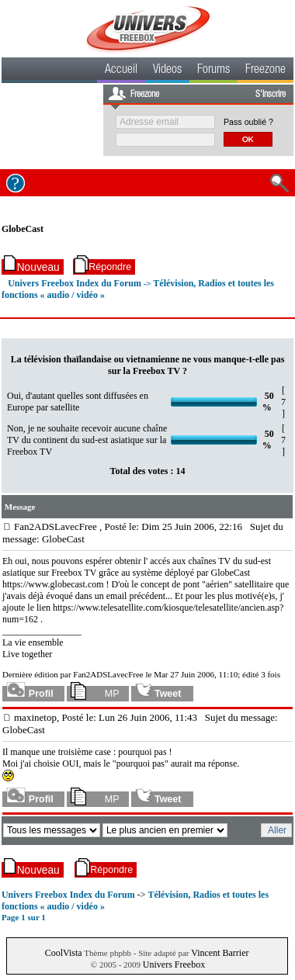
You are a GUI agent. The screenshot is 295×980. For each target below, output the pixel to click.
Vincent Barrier (220, 953)
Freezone (265, 71)
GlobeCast (23, 229)
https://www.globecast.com (53, 584)
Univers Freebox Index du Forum (75, 283)
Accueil (121, 71)
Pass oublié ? (248, 122)
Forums (213, 71)
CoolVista (64, 953)
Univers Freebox (174, 964)
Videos (167, 71)
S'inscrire (271, 95)
